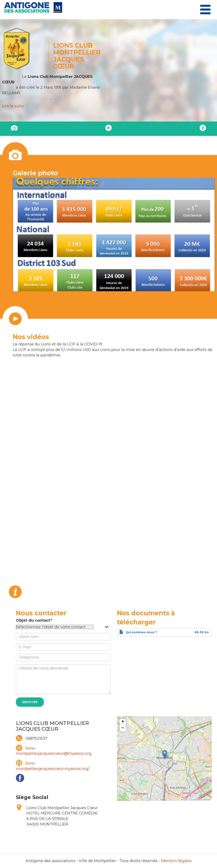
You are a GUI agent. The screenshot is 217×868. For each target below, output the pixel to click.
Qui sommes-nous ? (141, 632)
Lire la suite (13, 106)
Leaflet (184, 800)
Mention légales (176, 861)
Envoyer (30, 702)
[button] (165, 754)
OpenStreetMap (196, 800)
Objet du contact (33, 620)
